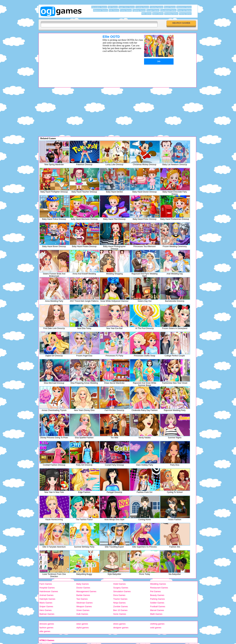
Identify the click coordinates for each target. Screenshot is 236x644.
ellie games (45, 631)
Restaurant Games (159, 588)
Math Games (156, 614)
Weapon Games (84, 606)
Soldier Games (157, 603)
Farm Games (46, 584)
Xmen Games (83, 610)
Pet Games (155, 591)
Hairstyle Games (47, 599)
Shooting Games (171, 14)
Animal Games (46, 595)
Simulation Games (122, 591)
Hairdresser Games (49, 591)
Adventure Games (184, 7)
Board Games (170, 7)
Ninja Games (119, 603)
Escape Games (153, 10)
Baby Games (83, 584)
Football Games (158, 606)
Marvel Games (157, 610)
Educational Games (168, 10)
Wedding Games (158, 584)
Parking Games (157, 599)
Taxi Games (82, 599)
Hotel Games (119, 584)
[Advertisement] (66, 58)
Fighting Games (139, 10)
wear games (82, 624)
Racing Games (185, 14)
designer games (121, 628)
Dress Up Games (184, 10)
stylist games (83, 628)
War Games (147, 14)
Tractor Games (120, 599)
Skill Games (113, 7)
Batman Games (47, 614)
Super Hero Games (127, 7)
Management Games (86, 591)
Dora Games (119, 595)
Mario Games (46, 603)
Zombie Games (121, 606)
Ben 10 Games (120, 610)
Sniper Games (46, 606)
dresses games (47, 624)
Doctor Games (83, 588)
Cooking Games (142, 7)
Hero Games (46, 610)
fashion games (46, 628)
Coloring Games (156, 7)
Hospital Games (47, 588)
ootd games (156, 628)
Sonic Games (120, 614)
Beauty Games (157, 595)
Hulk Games (82, 614)
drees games (119, 624)
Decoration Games (99, 7)
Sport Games (158, 14)
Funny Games (126, 10)
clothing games (157, 624)
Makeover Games (101, 10)
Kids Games (114, 10)
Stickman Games (84, 603)
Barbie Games (83, 595)
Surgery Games (121, 588)
